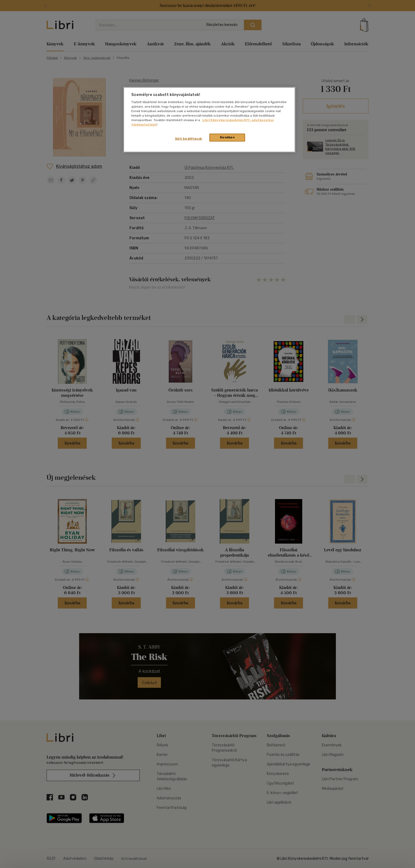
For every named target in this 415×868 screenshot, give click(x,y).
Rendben (227, 137)
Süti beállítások (189, 139)
